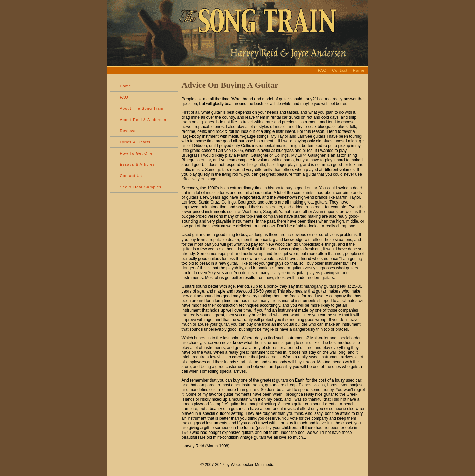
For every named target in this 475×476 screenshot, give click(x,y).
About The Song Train (142, 108)
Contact (340, 70)
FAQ (322, 70)
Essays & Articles (137, 164)
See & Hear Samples (141, 187)
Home (359, 70)
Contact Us (131, 176)
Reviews (128, 131)
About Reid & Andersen (143, 120)
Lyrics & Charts (135, 142)
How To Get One (136, 153)
